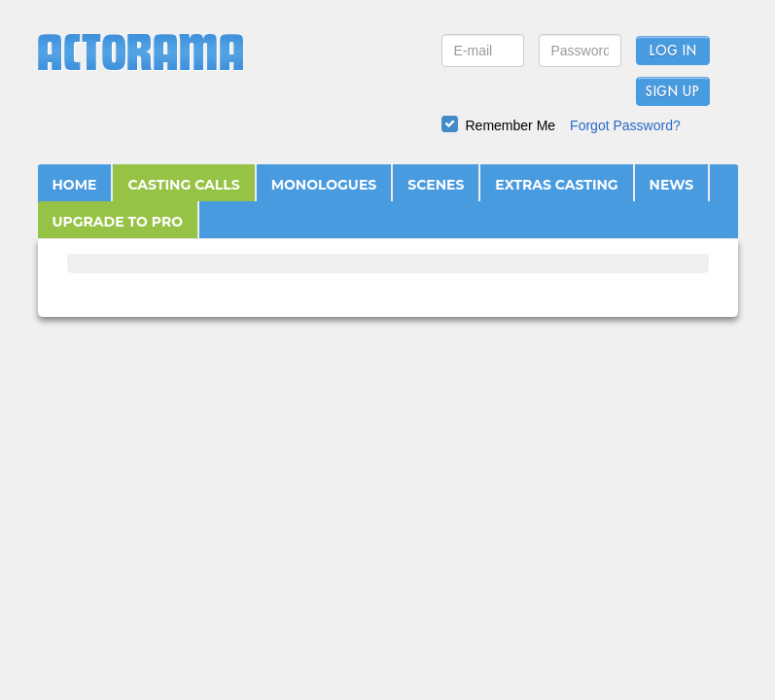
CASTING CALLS (183, 185)
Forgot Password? (625, 125)
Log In (672, 52)
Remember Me (511, 125)
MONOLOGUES (324, 185)
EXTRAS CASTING (556, 185)
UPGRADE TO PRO (118, 222)
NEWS (672, 185)
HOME (75, 185)
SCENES (436, 185)
